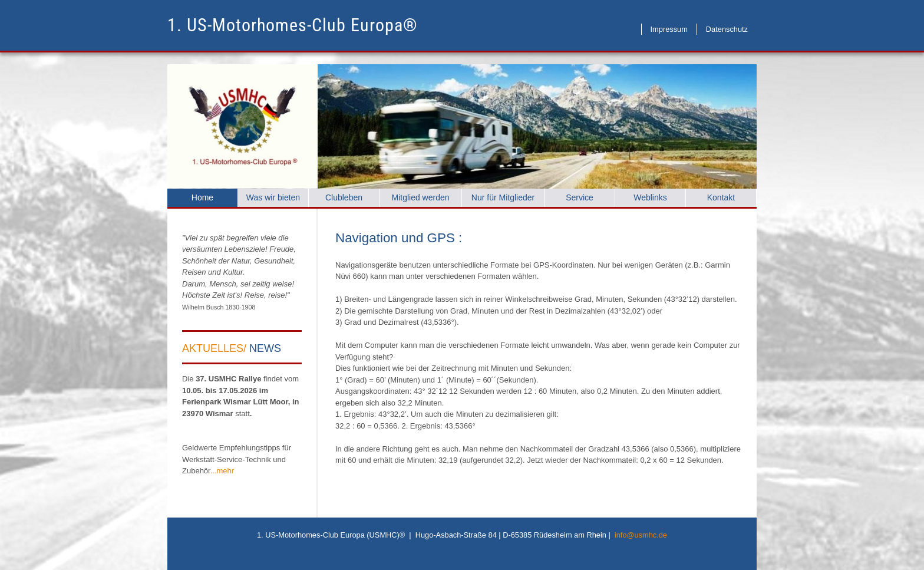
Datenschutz (727, 29)
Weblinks (650, 197)
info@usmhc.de (641, 535)
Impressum (669, 29)
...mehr (222, 471)
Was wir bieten (273, 197)
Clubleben (344, 197)
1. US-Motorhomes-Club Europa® (293, 25)
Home (202, 197)
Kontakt (721, 197)
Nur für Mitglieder (503, 197)
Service (580, 197)
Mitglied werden (420, 197)
